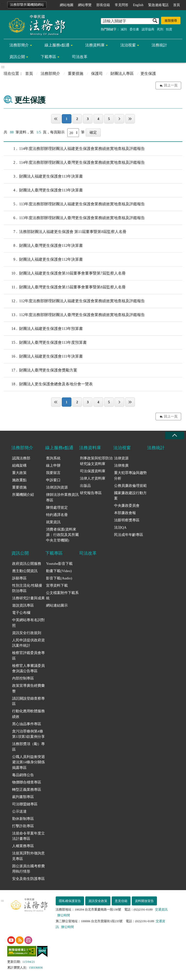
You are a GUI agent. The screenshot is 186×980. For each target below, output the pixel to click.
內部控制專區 (23, 678)
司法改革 (80, 57)
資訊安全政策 (98, 901)
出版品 (85, 486)
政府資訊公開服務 (27, 564)
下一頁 (119, 119)
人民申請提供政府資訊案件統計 (28, 643)
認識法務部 (21, 458)
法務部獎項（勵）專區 (28, 747)
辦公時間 (64, 915)
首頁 (177, 5)
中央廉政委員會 (127, 506)
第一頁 (56, 119)
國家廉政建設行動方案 (130, 496)
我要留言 (53, 473)
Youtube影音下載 (59, 564)
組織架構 (19, 465)
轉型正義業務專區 (27, 790)
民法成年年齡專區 (129, 535)
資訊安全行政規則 (27, 633)
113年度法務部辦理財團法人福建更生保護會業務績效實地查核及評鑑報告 (74, 204)
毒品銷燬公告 (23, 775)
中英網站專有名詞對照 (28, 623)
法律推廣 (121, 465)
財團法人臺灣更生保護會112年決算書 (43, 246)
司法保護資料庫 (93, 471)
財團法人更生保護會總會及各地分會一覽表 (48, 384)
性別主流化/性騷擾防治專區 (27, 588)
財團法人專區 (122, 73)
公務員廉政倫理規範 (130, 486)
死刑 (160, 29)
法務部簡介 (19, 45)
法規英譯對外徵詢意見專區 (28, 856)
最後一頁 (130, 119)
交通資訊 (161, 909)
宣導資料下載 (57, 585)
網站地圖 (67, 5)
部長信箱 (103, 5)
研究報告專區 (91, 493)
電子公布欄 (21, 613)
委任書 (134, 29)
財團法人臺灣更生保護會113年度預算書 (45, 343)
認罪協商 (148, 29)
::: (3, 4)
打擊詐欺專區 (23, 826)
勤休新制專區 (23, 819)
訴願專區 (19, 578)
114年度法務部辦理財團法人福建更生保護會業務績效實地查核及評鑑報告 (74, 149)
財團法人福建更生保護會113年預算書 (43, 329)
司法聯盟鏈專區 (25, 804)
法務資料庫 (95, 45)
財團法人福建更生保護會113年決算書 (43, 176)
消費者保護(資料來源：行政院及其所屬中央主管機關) (62, 535)
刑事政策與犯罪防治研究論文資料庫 (96, 461)
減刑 (124, 29)
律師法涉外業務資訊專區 (62, 497)
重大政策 (19, 473)
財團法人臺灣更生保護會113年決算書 (43, 190)
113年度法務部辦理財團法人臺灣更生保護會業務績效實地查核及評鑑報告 (74, 218)
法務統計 (159, 45)
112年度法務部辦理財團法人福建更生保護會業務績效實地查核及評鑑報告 (74, 301)
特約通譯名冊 (57, 515)
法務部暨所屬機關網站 (27, 5)
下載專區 (48, 57)
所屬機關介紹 (23, 495)
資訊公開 (17, 57)
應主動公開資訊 (25, 571)
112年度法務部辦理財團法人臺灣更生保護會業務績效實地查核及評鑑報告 (74, 315)
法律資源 (121, 458)
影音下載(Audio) (59, 578)
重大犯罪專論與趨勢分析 (130, 476)
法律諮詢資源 (57, 487)
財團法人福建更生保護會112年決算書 (43, 259)
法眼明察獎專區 (127, 520)
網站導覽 (85, 5)
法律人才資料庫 (93, 478)
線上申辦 (53, 465)
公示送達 (19, 811)
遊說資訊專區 (23, 605)
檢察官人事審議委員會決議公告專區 (28, 668)
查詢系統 (53, 458)
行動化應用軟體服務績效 (28, 714)
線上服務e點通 (57, 45)
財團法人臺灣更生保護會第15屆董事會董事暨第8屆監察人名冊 (65, 287)
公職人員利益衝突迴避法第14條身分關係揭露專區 (28, 762)
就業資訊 (53, 522)
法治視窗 (128, 45)
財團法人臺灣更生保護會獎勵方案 (40, 370)
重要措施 (76, 73)
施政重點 (19, 480)
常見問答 (122, 5)
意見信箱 (121, 901)
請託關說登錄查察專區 (28, 701)
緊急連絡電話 (158, 5)
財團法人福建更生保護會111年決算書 (43, 356)
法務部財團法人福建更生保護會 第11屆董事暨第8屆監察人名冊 (65, 232)
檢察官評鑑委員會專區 (28, 656)
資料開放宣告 (144, 901)
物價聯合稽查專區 (27, 782)
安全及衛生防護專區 (28, 879)
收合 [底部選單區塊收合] (174, 435)
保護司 (97, 73)
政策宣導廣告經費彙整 (28, 688)
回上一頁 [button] (171, 85)
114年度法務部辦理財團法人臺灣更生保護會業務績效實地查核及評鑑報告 (74, 163)
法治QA (120, 527)
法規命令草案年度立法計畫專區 (28, 836)
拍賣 (169, 29)
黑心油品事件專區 (27, 724)
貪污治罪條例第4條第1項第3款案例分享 (28, 734)
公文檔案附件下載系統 (62, 596)
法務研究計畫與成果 (28, 598)
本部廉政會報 (125, 513)
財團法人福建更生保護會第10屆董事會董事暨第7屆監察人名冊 (65, 273)
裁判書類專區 (23, 797)
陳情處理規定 (57, 507)
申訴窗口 (53, 480)
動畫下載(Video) (59, 571)
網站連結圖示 (57, 605)
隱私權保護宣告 (70, 901)
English (138, 5)
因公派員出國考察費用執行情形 (28, 869)
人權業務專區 (23, 846)
